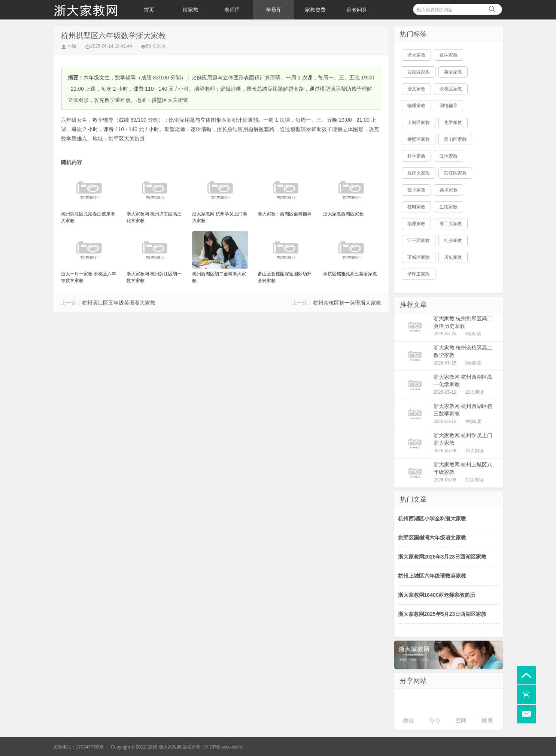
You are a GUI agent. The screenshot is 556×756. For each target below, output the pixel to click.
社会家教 (453, 241)
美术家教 (449, 190)
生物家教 (449, 207)
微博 (487, 720)
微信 (408, 720)
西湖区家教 (419, 72)
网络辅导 (449, 106)
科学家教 (416, 156)
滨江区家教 (455, 173)
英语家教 (453, 72)
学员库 (274, 10)
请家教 (191, 10)
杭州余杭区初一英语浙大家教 (347, 303)
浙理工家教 (419, 274)
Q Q (435, 720)
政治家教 (449, 156)
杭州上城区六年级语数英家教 (432, 576)
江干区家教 (419, 241)
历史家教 (453, 257)
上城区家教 (419, 123)
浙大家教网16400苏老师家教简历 (437, 595)
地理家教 (416, 224)
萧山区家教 (455, 139)
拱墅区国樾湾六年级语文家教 (432, 538)
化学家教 (453, 123)
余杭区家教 (451, 89)
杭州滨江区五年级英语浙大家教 (119, 303)
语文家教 (416, 89)
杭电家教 (416, 207)
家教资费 (315, 10)
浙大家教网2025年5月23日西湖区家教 (442, 614)
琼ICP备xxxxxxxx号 (224, 747)
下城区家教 (419, 257)
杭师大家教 (419, 173)
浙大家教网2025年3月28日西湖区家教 (442, 557)
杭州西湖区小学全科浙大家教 (432, 518)
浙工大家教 (451, 224)
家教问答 (357, 10)
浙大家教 (416, 55)
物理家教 (416, 106)
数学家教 (449, 55)
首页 (149, 10)
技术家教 (416, 190)
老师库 (232, 10)
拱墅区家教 (419, 139)
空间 (461, 720)
